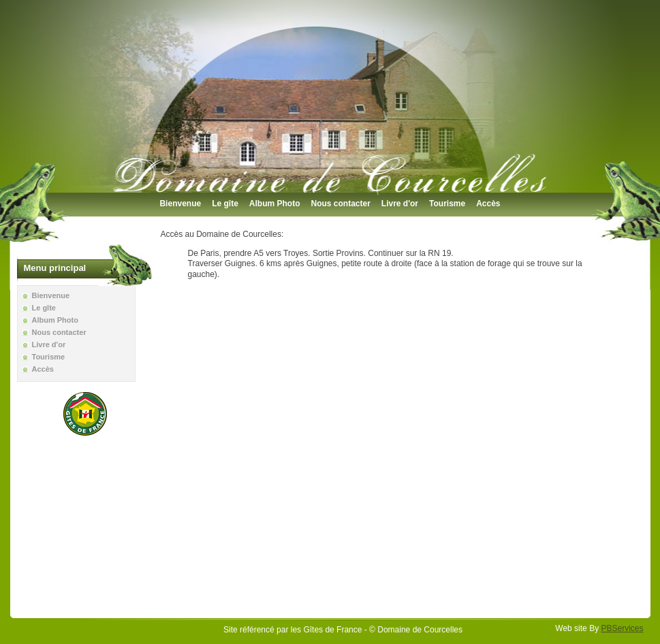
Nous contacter (340, 204)
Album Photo (275, 204)
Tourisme (447, 204)
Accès (488, 204)
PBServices (622, 628)
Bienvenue (180, 204)
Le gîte (225, 204)
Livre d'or (400, 204)
